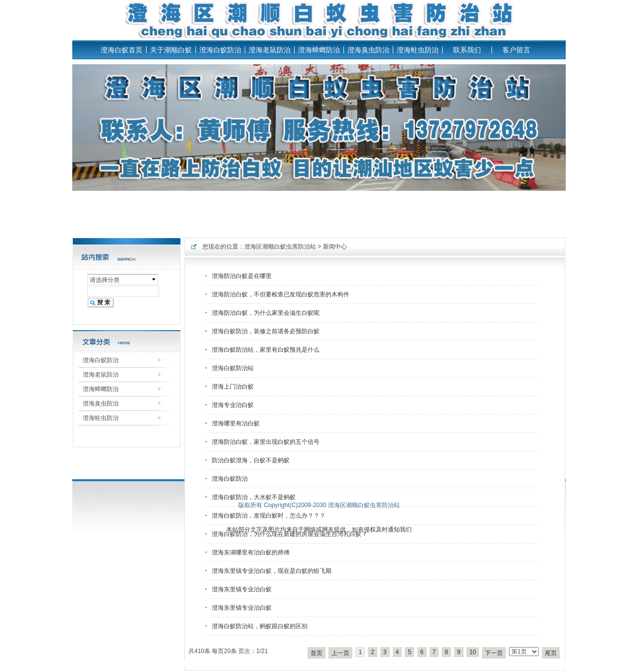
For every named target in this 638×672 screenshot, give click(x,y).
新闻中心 (335, 247)
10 (473, 652)
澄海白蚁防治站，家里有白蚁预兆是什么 (266, 350)
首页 (317, 653)
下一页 (494, 653)
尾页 (551, 653)
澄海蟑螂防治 (319, 50)
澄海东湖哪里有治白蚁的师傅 (251, 552)
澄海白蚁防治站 (233, 368)
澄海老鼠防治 (270, 50)
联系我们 (467, 50)
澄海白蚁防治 (220, 50)
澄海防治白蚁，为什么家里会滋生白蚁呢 (266, 313)
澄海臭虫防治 (368, 50)
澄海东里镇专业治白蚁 (242, 589)
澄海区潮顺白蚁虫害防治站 (280, 247)
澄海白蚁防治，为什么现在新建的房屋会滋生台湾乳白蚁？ (290, 534)
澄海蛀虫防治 (418, 50)
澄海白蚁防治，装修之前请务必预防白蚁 (266, 331)
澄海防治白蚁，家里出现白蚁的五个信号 (266, 442)
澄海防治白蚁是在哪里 (242, 276)
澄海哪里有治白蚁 (236, 423)
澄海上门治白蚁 (233, 387)
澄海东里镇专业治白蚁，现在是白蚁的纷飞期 (272, 571)
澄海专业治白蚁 (233, 405)
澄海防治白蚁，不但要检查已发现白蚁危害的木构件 (281, 294)
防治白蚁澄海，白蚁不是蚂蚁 (251, 460)
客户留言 (516, 50)
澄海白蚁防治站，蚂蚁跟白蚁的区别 (260, 626)
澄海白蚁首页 (122, 50)
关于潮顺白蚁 (171, 50)
